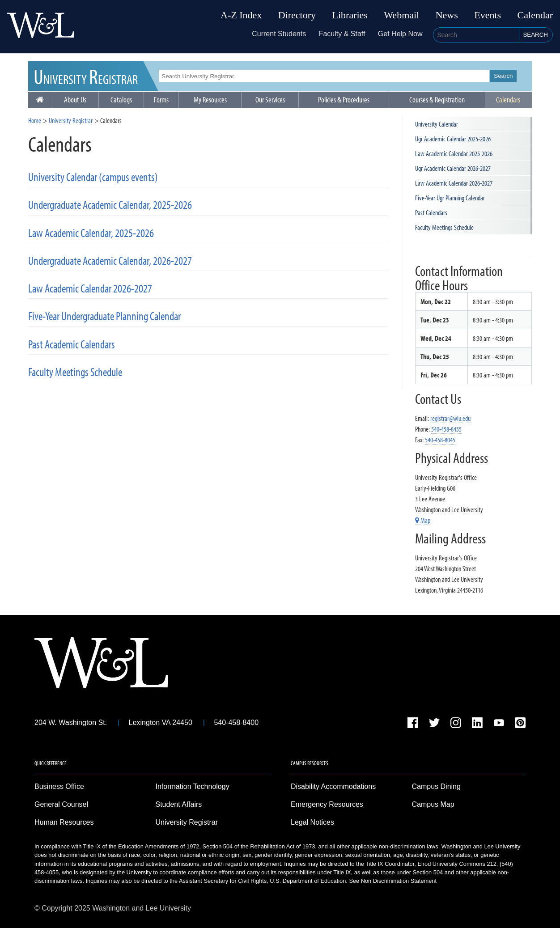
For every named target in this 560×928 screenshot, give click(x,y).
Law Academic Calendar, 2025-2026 (91, 233)
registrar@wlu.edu (450, 418)
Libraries (350, 15)
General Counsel (61, 804)
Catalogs (121, 100)
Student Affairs (179, 804)
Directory (297, 15)
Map (423, 520)
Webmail (401, 15)
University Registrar (71, 120)
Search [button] (535, 35)
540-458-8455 (446, 429)
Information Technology (193, 786)
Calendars (508, 100)
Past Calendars (431, 212)
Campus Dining (436, 786)
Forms (161, 100)
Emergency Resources (327, 804)
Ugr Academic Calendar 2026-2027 (453, 168)
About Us (75, 100)
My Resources (210, 100)
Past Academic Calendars (72, 344)
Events (488, 15)
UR (86, 76)
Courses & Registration (437, 100)
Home (35, 120)
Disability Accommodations (333, 786)
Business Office (59, 786)
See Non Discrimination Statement (393, 881)
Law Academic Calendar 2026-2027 (90, 288)
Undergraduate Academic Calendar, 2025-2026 (110, 205)
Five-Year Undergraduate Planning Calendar (104, 316)
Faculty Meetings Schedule (75, 372)
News (447, 15)
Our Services (270, 100)
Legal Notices (312, 822)
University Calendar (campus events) (93, 177)
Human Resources (64, 822)
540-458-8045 (440, 440)
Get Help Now (400, 34)
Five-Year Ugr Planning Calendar (450, 198)
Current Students (279, 34)
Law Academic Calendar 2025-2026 (454, 153)
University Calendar (437, 124)
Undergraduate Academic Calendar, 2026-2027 (110, 261)
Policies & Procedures (344, 100)
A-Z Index (241, 15)
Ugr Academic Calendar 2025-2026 (453, 139)
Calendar (535, 15)
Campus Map (433, 804)
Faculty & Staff (342, 34)
